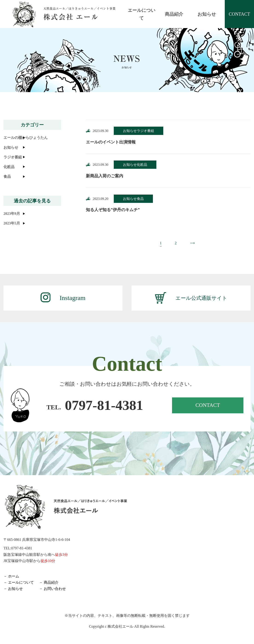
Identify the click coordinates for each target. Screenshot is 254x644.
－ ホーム (11, 577)
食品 (7, 176)
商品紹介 (174, 14)
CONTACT (239, 14)
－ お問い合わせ (53, 589)
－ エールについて (19, 583)
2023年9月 (12, 214)
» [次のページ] (191, 244)
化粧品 (9, 167)
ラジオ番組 (13, 157)
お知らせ (207, 14)
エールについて (142, 14)
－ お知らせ (13, 589)
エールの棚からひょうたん (26, 138)
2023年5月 (12, 223)
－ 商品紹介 (49, 583)
